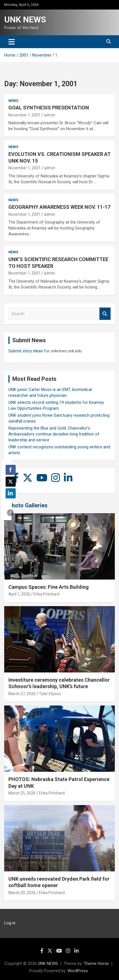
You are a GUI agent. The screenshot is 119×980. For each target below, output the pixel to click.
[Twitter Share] (11, 482)
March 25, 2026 (22, 793)
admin (50, 115)
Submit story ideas (26, 351)
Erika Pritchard (46, 594)
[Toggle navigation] (12, 42)
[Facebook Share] (11, 470)
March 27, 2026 (22, 694)
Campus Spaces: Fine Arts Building (49, 587)
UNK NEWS (25, 19)
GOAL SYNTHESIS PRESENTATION (49, 108)
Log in (10, 923)
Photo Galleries (28, 505)
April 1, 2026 (19, 594)
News (13, 101)
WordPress (78, 971)
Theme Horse (96, 963)
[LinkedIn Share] (11, 493)
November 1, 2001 (25, 115)
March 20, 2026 (22, 893)
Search (105, 314)
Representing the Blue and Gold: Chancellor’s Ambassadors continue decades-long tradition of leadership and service (54, 434)
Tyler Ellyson (50, 694)
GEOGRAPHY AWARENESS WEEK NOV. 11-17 (59, 207)
